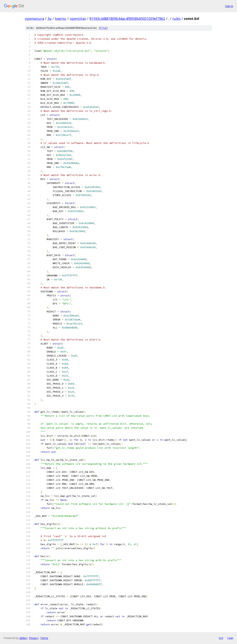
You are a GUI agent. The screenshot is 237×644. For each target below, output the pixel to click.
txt (221, 638)
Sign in (229, 6)
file (103, 28)
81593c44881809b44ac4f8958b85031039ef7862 (127, 19)
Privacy (33, 638)
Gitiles (23, 638)
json (230, 638)
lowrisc (61, 19)
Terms (44, 638)
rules (177, 19)
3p (50, 19)
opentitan (78, 19)
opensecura (34, 19)
